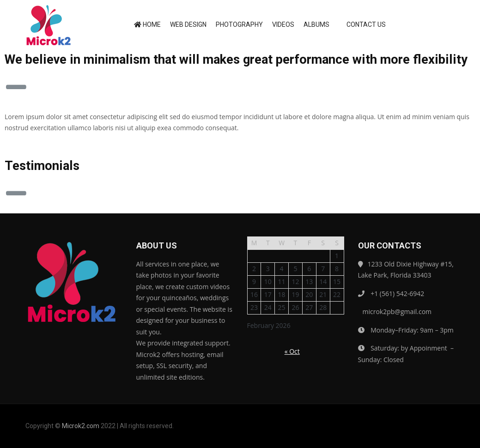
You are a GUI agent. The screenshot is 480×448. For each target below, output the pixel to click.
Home (147, 24)
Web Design (188, 24)
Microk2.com (81, 426)
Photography (239, 24)
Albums (316, 24)
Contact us (362, 24)
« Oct (292, 351)
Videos (283, 24)
